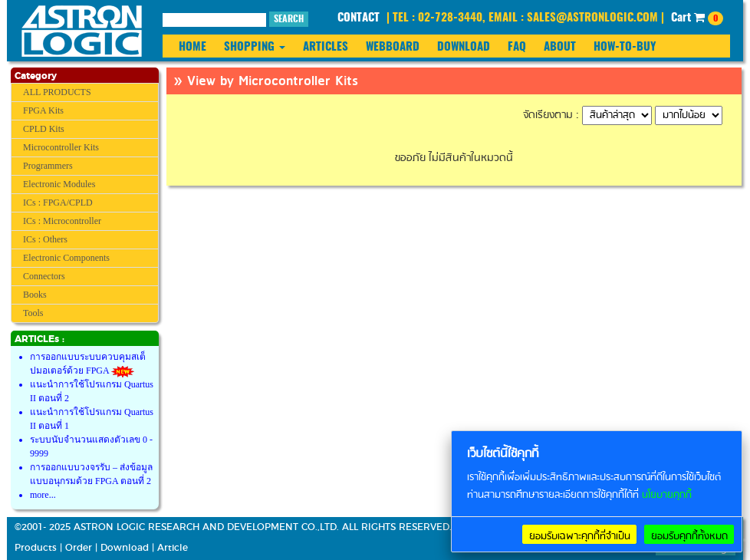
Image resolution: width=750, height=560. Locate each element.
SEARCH (289, 19)
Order (79, 548)
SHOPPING (255, 47)
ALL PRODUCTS (57, 92)
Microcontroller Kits (61, 147)
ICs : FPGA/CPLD (58, 203)
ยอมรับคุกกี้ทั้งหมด (689, 536)
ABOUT (560, 47)
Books (35, 295)
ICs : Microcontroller (62, 221)
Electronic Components (66, 258)
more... (43, 495)
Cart (697, 18)
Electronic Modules (59, 184)
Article (173, 548)
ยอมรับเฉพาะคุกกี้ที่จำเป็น (580, 536)
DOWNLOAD (464, 47)
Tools (33, 313)
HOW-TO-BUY (625, 47)
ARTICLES (326, 47)
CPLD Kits (44, 129)
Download (125, 548)
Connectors (44, 276)
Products (36, 548)
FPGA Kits (43, 110)
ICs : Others (45, 239)
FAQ (517, 47)
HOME (192, 47)
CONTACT (359, 18)
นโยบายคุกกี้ (667, 495)
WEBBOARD (393, 47)
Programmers (48, 166)
